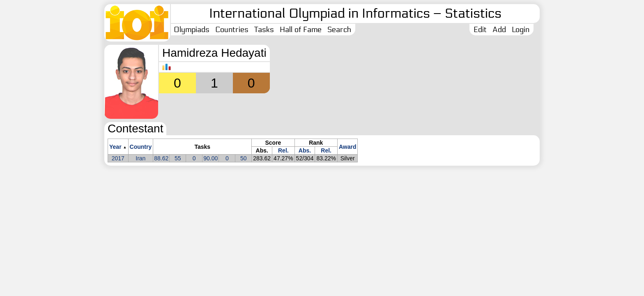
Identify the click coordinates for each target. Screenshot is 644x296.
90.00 (210, 158)
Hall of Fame (301, 30)
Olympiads (192, 30)
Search (339, 30)
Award (348, 147)
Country (141, 147)
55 (178, 158)
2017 (118, 158)
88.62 (161, 158)
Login (521, 30)
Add (499, 30)
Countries (232, 30)
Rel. (283, 150)
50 (244, 158)
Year (115, 147)
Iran (140, 158)
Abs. (305, 150)
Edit (480, 30)
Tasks (264, 30)
